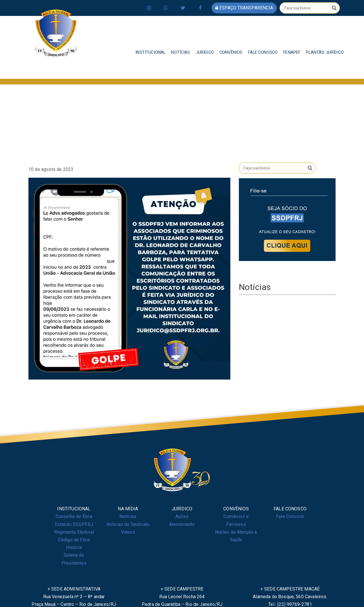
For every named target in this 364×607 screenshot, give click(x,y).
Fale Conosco (290, 516)
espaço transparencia (244, 8)
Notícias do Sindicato (128, 524)
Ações (182, 516)
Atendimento (182, 524)
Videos (128, 532)
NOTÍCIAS (181, 52)
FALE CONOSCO (263, 52)
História (74, 547)
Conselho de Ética (74, 516)
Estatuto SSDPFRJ (74, 524)
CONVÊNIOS (231, 52)
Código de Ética (74, 540)
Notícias (128, 516)
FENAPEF (292, 52)
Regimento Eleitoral (74, 532)
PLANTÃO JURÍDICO (325, 52)
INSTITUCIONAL (150, 52)
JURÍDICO (205, 52)
